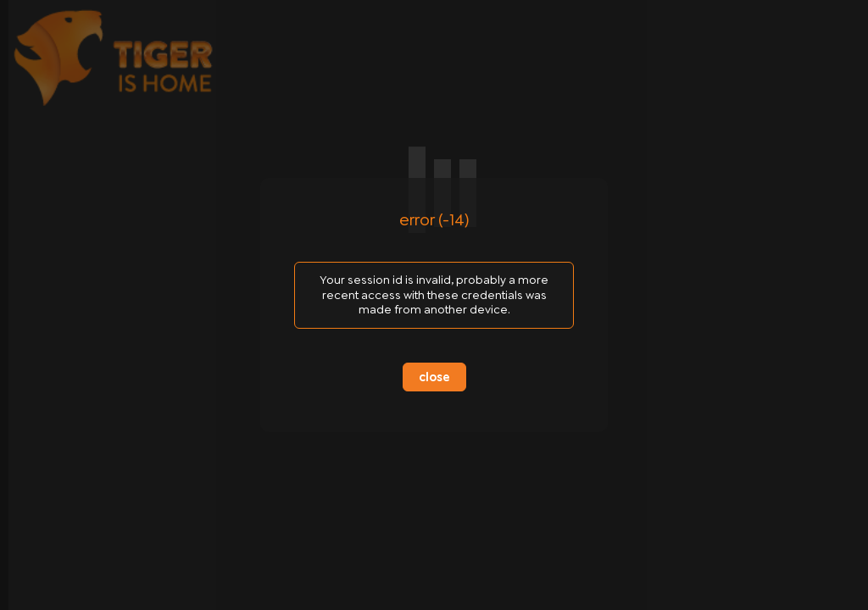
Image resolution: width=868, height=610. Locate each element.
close (434, 377)
